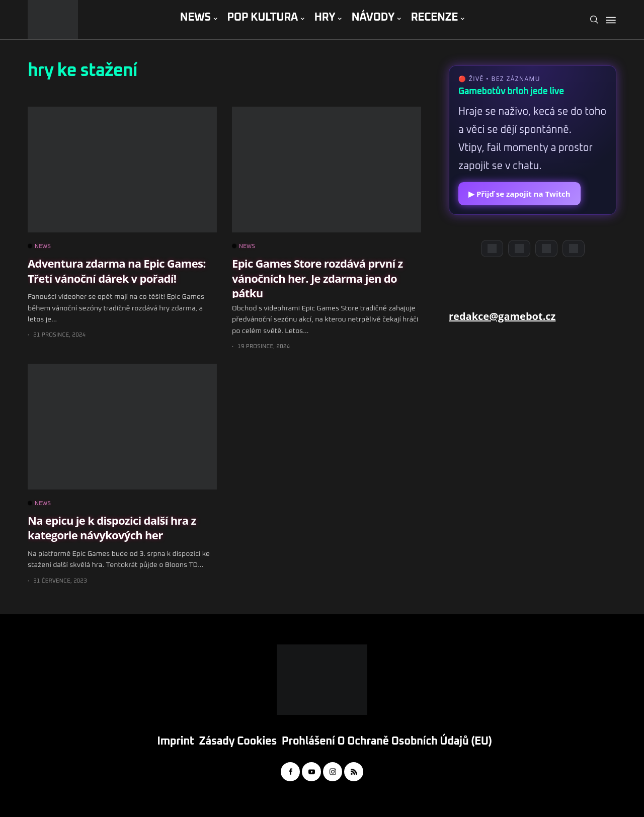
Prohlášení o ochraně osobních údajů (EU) (387, 742)
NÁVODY (373, 18)
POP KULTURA (262, 18)
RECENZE (434, 18)
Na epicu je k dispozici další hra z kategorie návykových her (112, 527)
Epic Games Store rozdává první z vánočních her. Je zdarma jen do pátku (317, 278)
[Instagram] (546, 249)
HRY (325, 18)
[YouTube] (519, 249)
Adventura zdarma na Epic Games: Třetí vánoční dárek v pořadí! (117, 270)
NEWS (195, 18)
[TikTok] (574, 249)
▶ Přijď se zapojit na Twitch (519, 194)
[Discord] (492, 249)
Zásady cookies (238, 742)
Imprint (175, 742)
